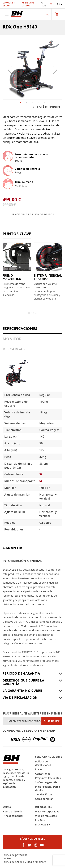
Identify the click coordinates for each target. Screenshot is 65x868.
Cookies (7, 858)
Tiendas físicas (44, 794)
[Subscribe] (52, 721)
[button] (60, 4)
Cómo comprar (44, 799)
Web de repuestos (46, 816)
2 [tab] (33, 313)
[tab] (32, 330)
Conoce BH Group (9, 4)
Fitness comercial (13, 816)
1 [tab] (29, 313)
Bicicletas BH (43, 825)
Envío (38, 769)
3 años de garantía (46, 782)
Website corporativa (47, 811)
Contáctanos (43, 774)
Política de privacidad (15, 855)
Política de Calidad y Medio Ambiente (24, 862)
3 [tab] (36, 313)
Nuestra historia (12, 811)
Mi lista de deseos (28, 4)
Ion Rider (41, 820)
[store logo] (17, 14)
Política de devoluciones (43, 763)
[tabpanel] (17, 270)
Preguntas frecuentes (48, 778)
